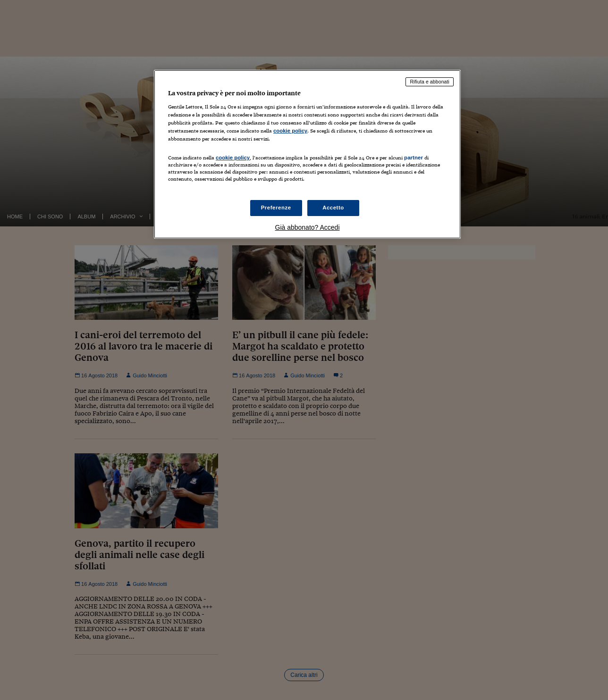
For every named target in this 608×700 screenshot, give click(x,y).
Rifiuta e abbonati (430, 82)
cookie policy (290, 131)
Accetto (333, 208)
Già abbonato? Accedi (308, 227)
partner (414, 158)
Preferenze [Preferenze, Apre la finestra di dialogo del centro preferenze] (276, 208)
